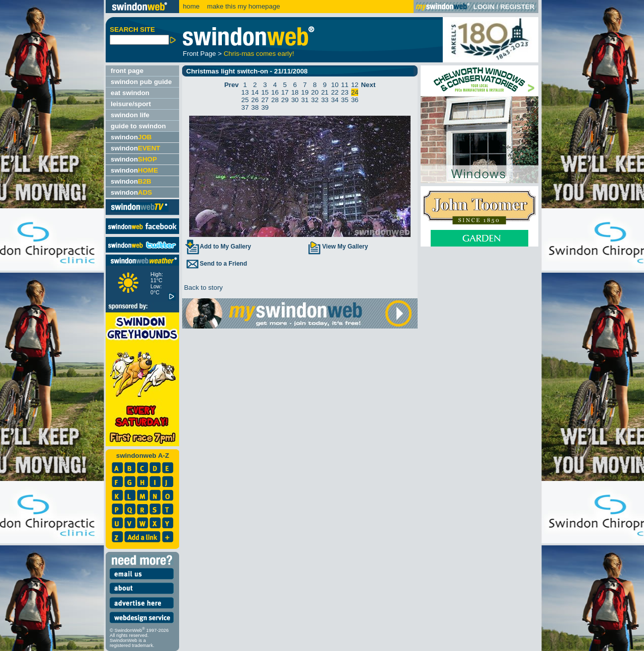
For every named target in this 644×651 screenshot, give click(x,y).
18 (295, 92)
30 (295, 100)
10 (335, 85)
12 (355, 85)
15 (265, 92)
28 (275, 100)
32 (315, 100)
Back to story (203, 288)
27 (265, 100)
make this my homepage (243, 6)
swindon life (130, 115)
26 (255, 100)
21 (325, 92)
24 (355, 92)
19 (305, 92)
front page (127, 71)
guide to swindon (138, 126)
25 (245, 100)
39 (265, 107)
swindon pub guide (141, 82)
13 (245, 92)
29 (285, 100)
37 (245, 107)
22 (335, 92)
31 (305, 100)
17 (285, 92)
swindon (131, 137)
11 (345, 85)
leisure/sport (131, 104)
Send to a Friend (216, 264)
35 (345, 100)
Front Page (199, 54)
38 (255, 107)
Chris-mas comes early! (259, 54)
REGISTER (517, 7)
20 (315, 92)
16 (275, 92)
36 (355, 100)
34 (335, 100)
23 (345, 92)
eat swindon (130, 93)
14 (255, 92)
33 (325, 100)
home (191, 6)
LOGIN (484, 7)
